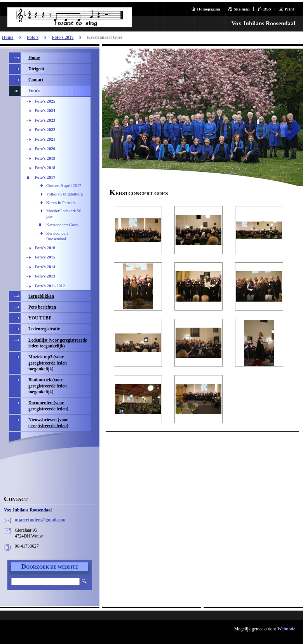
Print (289, 9)
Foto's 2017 (63, 37)
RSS (267, 9)
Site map (242, 9)
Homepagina (208, 9)
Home (8, 37)
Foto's (33, 37)
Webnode (286, 629)
